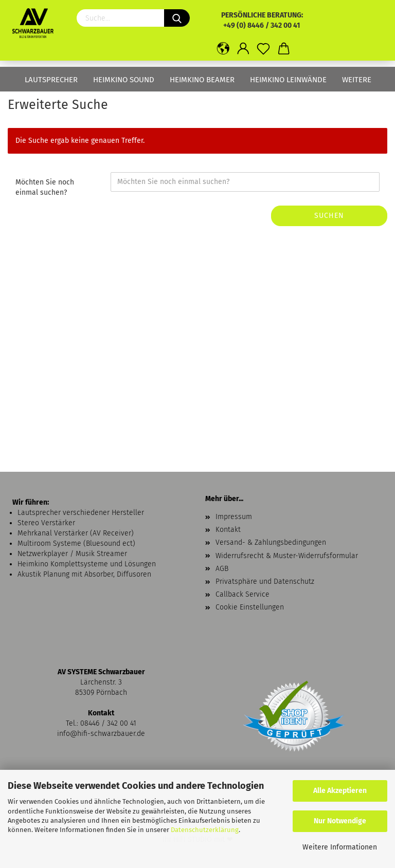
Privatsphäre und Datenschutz (265, 581)
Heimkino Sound (124, 80)
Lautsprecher (51, 80)
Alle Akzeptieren (340, 791)
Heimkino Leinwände (288, 80)
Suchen (329, 216)
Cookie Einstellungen (250, 607)
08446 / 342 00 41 (108, 723)
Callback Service (243, 594)
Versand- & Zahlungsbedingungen (271, 542)
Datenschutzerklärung (205, 830)
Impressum (234, 517)
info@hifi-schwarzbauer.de (101, 734)
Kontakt (228, 530)
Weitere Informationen (340, 847)
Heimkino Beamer (202, 80)
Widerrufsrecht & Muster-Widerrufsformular (287, 556)
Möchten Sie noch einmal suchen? (45, 187)
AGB (222, 569)
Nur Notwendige (340, 821)
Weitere (357, 80)
